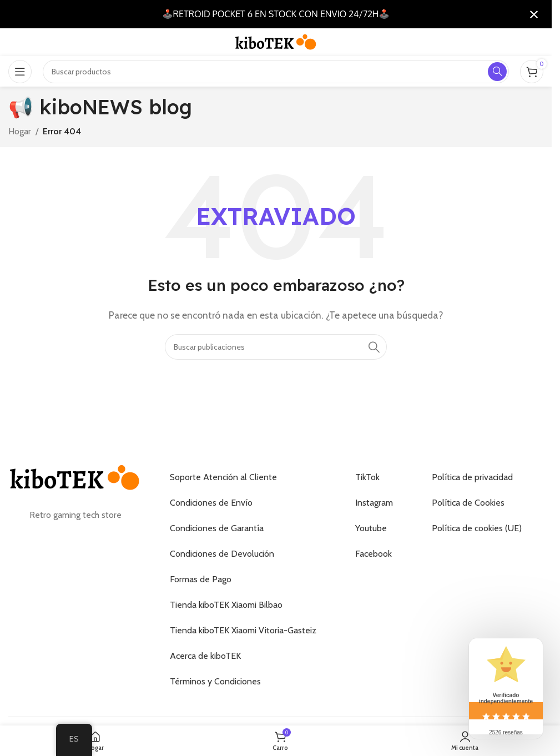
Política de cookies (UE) (477, 528)
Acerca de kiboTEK (205, 656)
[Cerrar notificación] (534, 14)
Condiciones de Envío (211, 503)
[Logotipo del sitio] (276, 41)
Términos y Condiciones (215, 681)
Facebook (374, 554)
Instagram (374, 503)
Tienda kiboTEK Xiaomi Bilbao (226, 605)
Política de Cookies (468, 503)
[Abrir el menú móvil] (20, 72)
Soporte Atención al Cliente (223, 477)
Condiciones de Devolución (222, 554)
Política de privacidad (472, 477)
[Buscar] (276, 347)
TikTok (367, 477)
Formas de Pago (201, 579)
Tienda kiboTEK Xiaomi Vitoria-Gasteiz (243, 630)
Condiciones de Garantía (217, 528)
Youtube (371, 528)
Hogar (20, 131)
